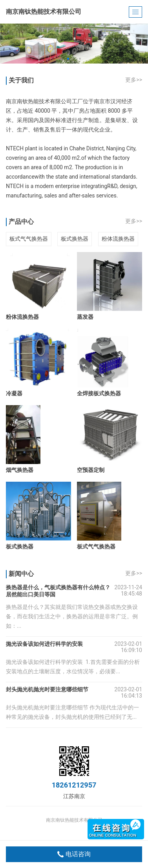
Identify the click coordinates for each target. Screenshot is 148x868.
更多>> (134, 80)
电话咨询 (74, 854)
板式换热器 (75, 239)
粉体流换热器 (118, 239)
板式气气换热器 (29, 239)
